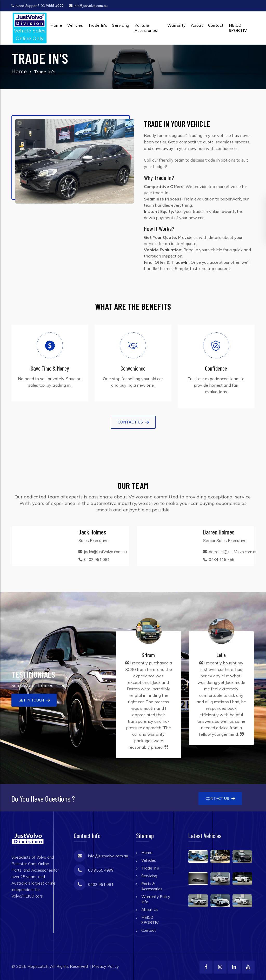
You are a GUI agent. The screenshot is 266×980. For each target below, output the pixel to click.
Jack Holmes (92, 532)
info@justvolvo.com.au (88, 6)
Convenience (133, 368)
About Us (150, 910)
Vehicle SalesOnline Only (30, 28)
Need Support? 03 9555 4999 (38, 6)
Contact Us (220, 798)
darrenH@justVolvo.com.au (233, 552)
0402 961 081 (97, 559)
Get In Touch (34, 700)
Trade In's (98, 25)
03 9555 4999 (101, 870)
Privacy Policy (105, 966)
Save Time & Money (50, 368)
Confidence (216, 368)
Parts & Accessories (146, 28)
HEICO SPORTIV (238, 28)
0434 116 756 (222, 559)
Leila (221, 655)
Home (56, 25)
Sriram (148, 655)
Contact (216, 25)
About (197, 25)
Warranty (177, 25)
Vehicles (75, 25)
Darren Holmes (219, 532)
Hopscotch (38, 966)
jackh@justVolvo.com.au (105, 552)
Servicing (121, 25)
